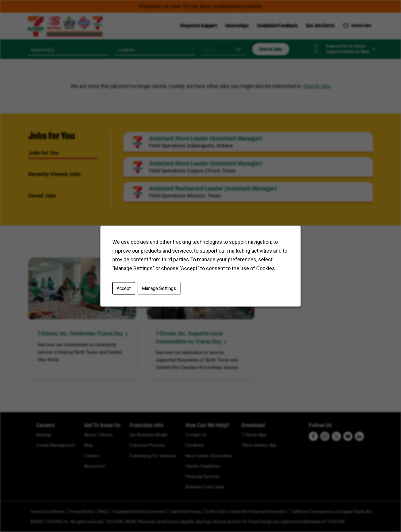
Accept (125, 289)
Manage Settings (159, 289)
